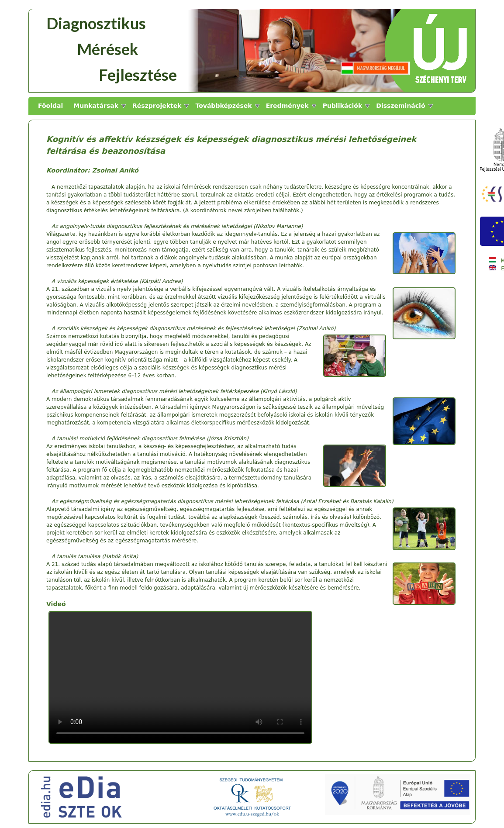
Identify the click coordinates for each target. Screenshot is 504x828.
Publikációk (343, 106)
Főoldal (50, 106)
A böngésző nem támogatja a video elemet (180, 677)
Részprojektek (157, 106)
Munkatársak (96, 106)
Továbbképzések (223, 106)
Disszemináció (400, 106)
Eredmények (287, 106)
